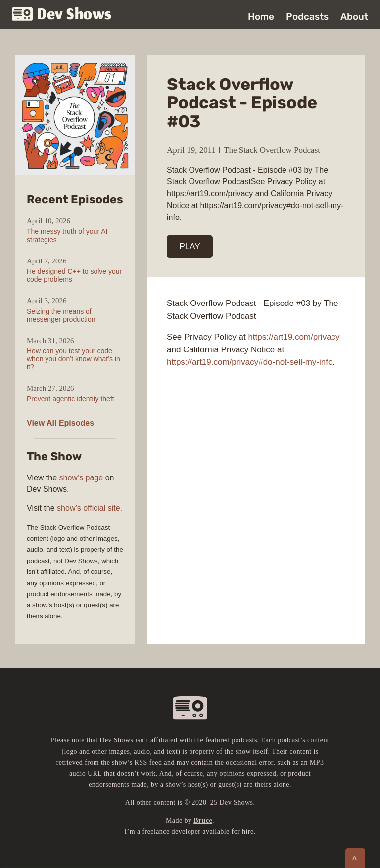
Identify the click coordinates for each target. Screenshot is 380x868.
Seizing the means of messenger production (61, 315)
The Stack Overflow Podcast (272, 150)
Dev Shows (62, 15)
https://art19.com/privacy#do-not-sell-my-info (250, 362)
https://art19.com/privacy (294, 337)
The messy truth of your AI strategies (67, 235)
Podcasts (307, 17)
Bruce (203, 820)
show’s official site (88, 508)
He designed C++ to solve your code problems (74, 275)
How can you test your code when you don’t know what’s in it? (73, 359)
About (354, 17)
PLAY (190, 246)
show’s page (81, 478)
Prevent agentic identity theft (71, 399)
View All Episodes (60, 423)
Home (261, 17)
